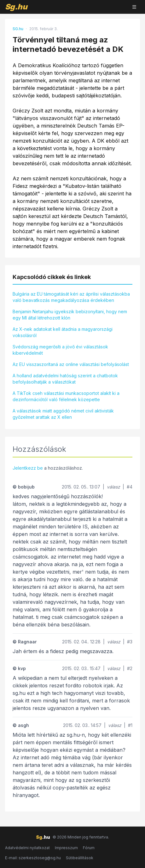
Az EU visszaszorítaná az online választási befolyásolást (71, 364)
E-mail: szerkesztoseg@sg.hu (33, 858)
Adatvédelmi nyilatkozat (27, 848)
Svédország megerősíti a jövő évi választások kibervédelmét (60, 350)
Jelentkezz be (28, 468)
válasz (113, 487)
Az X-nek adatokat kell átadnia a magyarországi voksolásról (63, 332)
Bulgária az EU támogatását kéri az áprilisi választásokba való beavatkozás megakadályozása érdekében (71, 297)
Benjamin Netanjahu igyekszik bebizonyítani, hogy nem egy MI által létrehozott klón (70, 315)
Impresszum (66, 848)
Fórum (89, 848)
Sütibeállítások (80, 858)
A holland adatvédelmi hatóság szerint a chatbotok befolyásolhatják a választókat (65, 379)
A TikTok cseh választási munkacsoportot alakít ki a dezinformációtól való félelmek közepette (66, 396)
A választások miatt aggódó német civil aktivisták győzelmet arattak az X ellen (63, 414)
